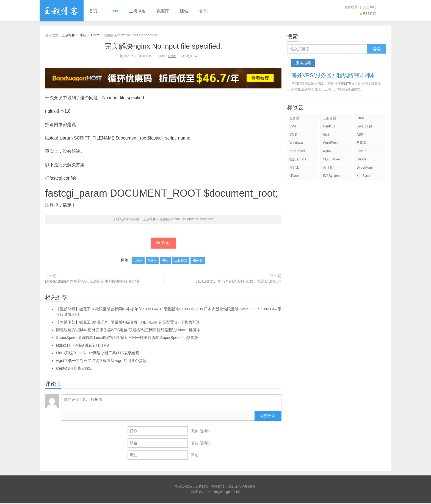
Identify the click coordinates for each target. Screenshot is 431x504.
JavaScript (364, 126)
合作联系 (351, 7)
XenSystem (365, 176)
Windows (296, 143)
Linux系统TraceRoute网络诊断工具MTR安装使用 (98, 354)
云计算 (328, 168)
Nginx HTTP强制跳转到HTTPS (82, 346)
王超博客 (62, 11)
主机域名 (137, 11)
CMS (293, 135)
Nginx (152, 261)
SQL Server (331, 159)
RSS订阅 (368, 14)
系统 (83, 35)
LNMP (361, 151)
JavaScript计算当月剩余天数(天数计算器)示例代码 (238, 282)
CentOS (329, 126)
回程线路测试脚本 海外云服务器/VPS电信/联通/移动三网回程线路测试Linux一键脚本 (128, 331)
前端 (326, 135)
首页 (93, 11)
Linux (113, 11)
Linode (361, 159)
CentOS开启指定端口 (74, 369)
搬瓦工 (294, 168)
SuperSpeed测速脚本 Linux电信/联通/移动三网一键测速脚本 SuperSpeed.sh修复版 (127, 339)
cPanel (295, 176)
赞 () (163, 244)
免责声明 (370, 7)
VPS (165, 261)
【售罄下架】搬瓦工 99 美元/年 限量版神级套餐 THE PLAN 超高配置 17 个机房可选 (128, 323)
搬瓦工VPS (298, 159)
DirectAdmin (365, 168)
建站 (184, 11)
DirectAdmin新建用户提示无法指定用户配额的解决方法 (92, 282)
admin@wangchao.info (225, 493)
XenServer (297, 151)
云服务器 (181, 261)
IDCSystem (331, 176)
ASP (360, 135)
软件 (203, 11)
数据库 (163, 11)
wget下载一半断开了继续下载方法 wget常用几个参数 (101, 362)
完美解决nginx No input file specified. (163, 46)
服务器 (198, 261)
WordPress (331, 143)
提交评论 (268, 417)
